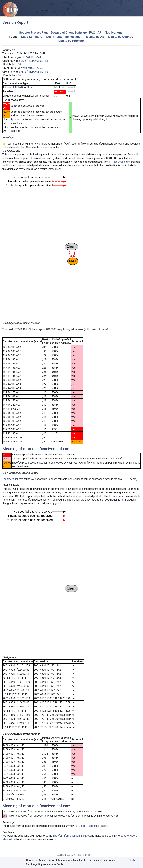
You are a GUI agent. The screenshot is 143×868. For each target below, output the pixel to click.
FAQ (92, 33)
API (100, 33)
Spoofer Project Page (34, 33)
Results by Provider (70, 41)
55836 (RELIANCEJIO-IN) (33, 61)
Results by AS (95, 37)
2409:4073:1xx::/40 (33, 68)
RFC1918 (18, 87)
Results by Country (120, 37)
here (34, 147)
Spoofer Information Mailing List (71, 836)
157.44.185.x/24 (32, 57)
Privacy (131, 860)
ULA (29, 87)
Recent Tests (54, 37)
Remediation (74, 37)
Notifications (114, 33)
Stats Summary (32, 37)
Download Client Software (69, 33)
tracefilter (13, 479)
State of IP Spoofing (87, 826)
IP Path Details (117, 162)
